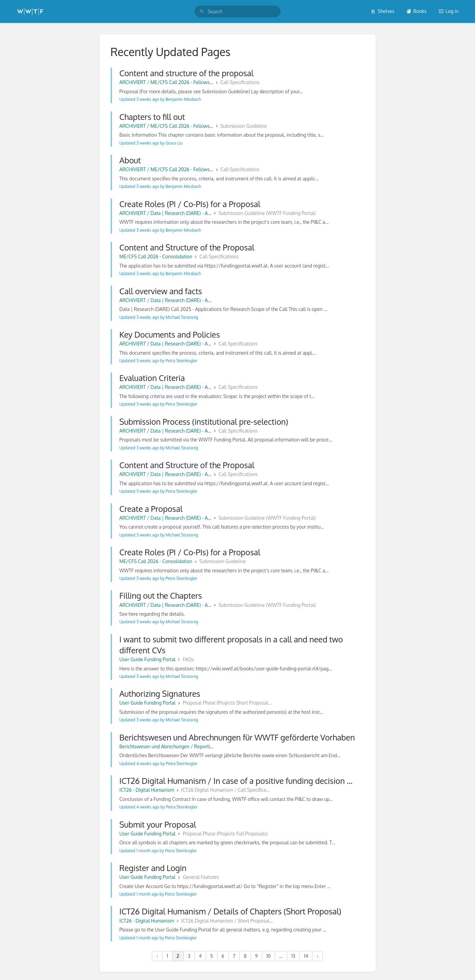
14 (306, 956)
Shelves (383, 11)
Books (416, 11)
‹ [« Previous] (157, 956)
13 (293, 956)
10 (269, 956)
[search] (238, 11)
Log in (449, 11)
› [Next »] (317, 956)
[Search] (202, 11)
